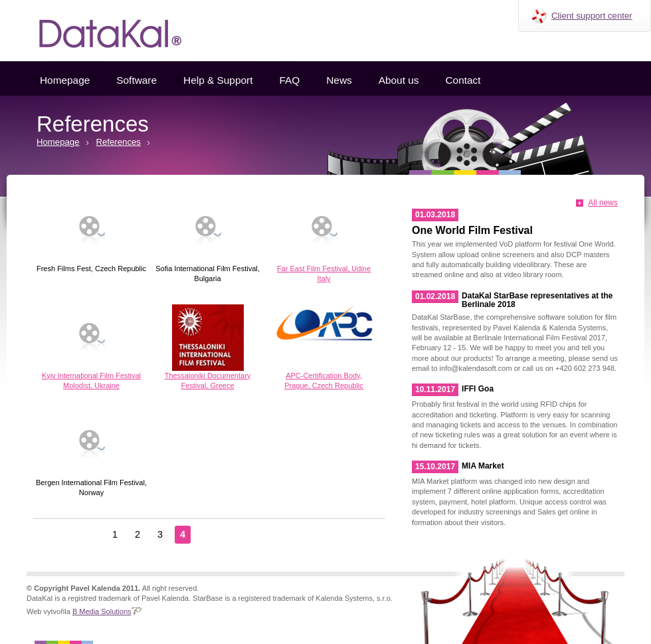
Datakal (100, 31)
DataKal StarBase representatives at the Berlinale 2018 (537, 300)
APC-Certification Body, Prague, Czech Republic (324, 347)
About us (399, 80)
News (339, 80)
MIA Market (483, 466)
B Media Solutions (102, 611)
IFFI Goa (478, 389)
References (119, 142)
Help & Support (218, 80)
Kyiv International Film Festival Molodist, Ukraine (91, 347)
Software (137, 80)
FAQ (289, 80)
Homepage (65, 80)
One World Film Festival (472, 230)
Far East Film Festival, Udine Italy (324, 240)
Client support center (592, 16)
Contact (463, 80)
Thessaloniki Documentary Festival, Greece (208, 347)
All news (603, 203)
